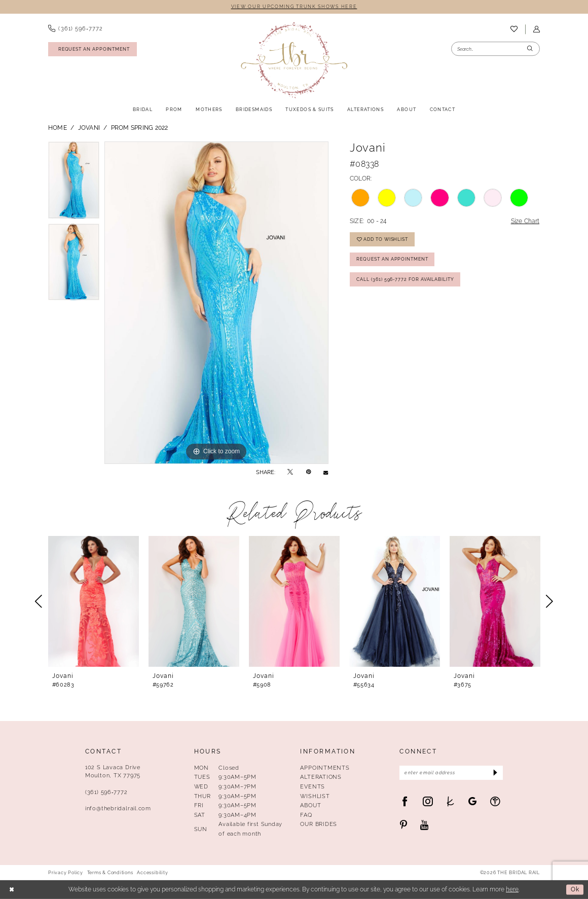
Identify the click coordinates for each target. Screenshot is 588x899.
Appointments (325, 768)
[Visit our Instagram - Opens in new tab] (428, 801)
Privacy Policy (66, 873)
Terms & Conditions (110, 873)
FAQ (306, 815)
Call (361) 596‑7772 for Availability (405, 279)
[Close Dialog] (12, 890)
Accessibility (152, 873)
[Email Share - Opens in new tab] (326, 472)
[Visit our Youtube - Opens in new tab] (425, 825)
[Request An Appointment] (93, 49)
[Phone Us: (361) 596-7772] (75, 29)
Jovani (89, 128)
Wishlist (315, 796)
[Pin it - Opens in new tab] (308, 472)
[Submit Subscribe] (494, 773)
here (512, 889)
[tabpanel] (74, 183)
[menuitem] (75, 29)
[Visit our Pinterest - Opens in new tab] (403, 825)
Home (58, 128)
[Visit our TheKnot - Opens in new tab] (450, 801)
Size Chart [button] (525, 221)
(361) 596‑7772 (106, 792)
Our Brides (319, 824)
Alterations (321, 777)
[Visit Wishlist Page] (514, 29)
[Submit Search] (530, 49)
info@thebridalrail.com (118, 808)
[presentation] (94, 601)
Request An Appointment (392, 259)
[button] (536, 29)
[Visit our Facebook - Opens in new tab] (405, 801)
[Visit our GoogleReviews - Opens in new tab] (473, 801)
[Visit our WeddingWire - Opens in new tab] (495, 801)
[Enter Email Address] (451, 773)
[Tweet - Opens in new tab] (290, 472)
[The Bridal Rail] (294, 60)
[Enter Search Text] (495, 49)
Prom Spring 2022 (140, 128)
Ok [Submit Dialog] (575, 889)
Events (313, 786)
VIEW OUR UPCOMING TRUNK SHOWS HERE (294, 6)
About (310, 805)
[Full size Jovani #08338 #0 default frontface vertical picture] (216, 303)
